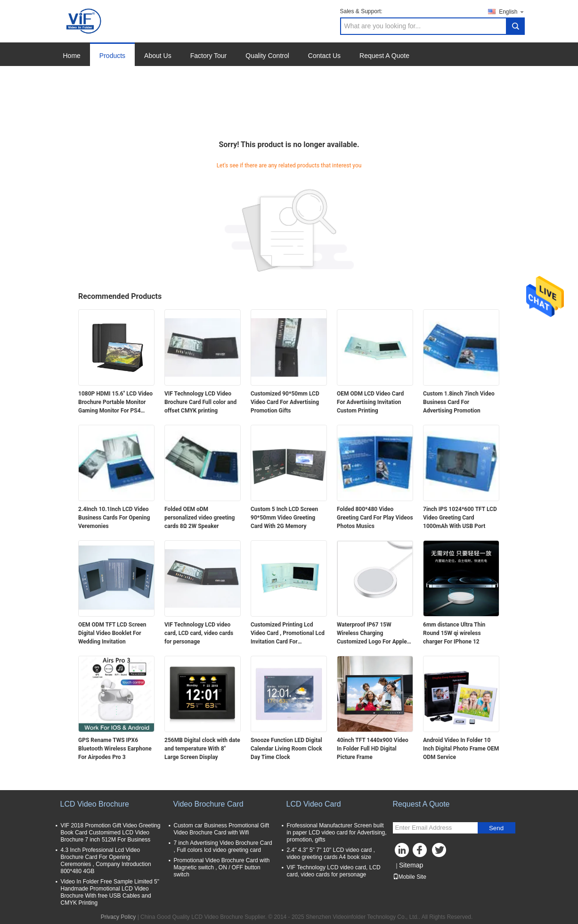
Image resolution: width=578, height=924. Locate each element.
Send (496, 828)
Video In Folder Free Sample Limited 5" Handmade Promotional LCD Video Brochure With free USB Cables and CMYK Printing (110, 892)
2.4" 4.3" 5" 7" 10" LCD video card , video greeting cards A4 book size (331, 854)
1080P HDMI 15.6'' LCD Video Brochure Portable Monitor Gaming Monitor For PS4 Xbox (115, 403)
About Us (158, 56)
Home (72, 56)
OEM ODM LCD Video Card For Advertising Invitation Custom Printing (370, 402)
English (512, 12)
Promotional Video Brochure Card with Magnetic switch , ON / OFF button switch (222, 867)
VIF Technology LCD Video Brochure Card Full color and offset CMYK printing (200, 402)
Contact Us (324, 56)
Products (112, 56)
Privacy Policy (118, 917)
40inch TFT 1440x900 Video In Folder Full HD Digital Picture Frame (373, 749)
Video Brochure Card (208, 804)
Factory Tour (209, 56)
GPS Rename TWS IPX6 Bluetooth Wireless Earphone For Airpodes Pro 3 (115, 749)
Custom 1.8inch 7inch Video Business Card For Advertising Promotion (459, 402)
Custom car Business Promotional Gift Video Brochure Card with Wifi (222, 829)
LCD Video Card (314, 804)
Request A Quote (384, 56)
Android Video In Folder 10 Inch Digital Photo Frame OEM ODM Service (461, 749)
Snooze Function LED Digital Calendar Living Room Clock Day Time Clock (286, 749)
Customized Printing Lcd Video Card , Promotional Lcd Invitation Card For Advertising (288, 634)
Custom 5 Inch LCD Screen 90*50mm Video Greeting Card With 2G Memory (284, 518)
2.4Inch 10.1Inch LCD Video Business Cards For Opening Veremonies (114, 518)
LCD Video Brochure (95, 804)
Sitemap (411, 865)
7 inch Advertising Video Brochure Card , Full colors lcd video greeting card (223, 846)
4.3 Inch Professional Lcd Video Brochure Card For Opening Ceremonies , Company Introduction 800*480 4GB (106, 861)
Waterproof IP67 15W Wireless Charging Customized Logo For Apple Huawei (372, 634)
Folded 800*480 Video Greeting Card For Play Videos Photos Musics (375, 518)
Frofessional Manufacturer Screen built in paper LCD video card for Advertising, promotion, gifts (337, 833)
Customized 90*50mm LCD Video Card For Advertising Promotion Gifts (285, 402)
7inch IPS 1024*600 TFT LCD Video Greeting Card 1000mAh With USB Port (460, 518)
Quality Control (267, 56)
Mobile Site (410, 877)
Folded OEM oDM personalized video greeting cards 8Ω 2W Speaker (199, 518)
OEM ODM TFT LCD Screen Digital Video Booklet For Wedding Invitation (112, 633)
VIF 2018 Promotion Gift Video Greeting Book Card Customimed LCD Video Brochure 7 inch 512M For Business (111, 833)
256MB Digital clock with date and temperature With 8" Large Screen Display (202, 749)
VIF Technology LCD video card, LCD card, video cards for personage (199, 633)
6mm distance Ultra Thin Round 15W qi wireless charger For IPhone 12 (454, 633)
